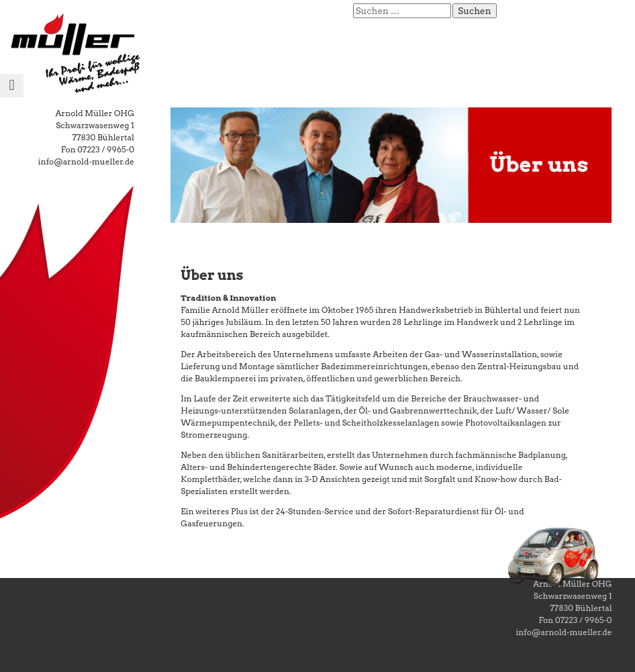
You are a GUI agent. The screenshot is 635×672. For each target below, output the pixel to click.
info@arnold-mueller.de (86, 161)
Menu (12, 97)
